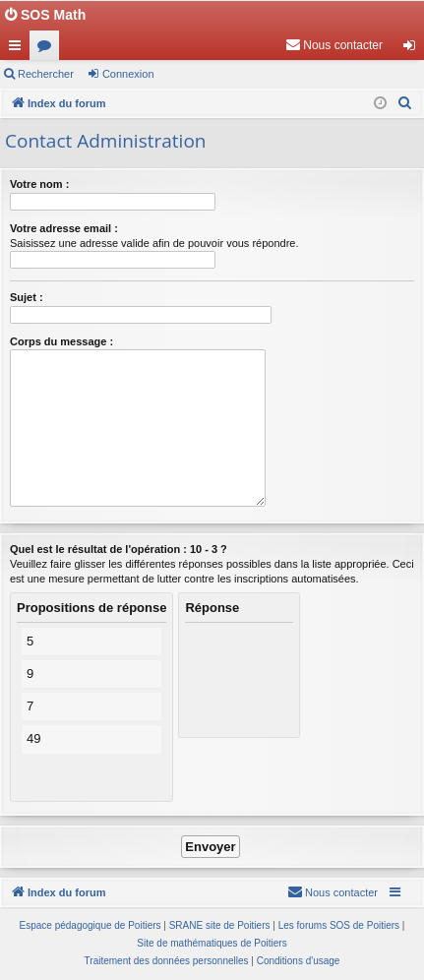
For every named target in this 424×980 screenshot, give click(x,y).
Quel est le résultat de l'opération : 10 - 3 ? (119, 549)
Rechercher (46, 74)
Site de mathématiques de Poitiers (212, 943)
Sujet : (27, 297)
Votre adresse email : (64, 228)
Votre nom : (39, 184)
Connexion (128, 74)
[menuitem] (334, 45)
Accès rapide (19, 49)
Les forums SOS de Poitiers (339, 925)
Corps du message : (61, 341)
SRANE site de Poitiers (220, 925)
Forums (48, 49)
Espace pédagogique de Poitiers (91, 925)
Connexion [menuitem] (414, 49)
